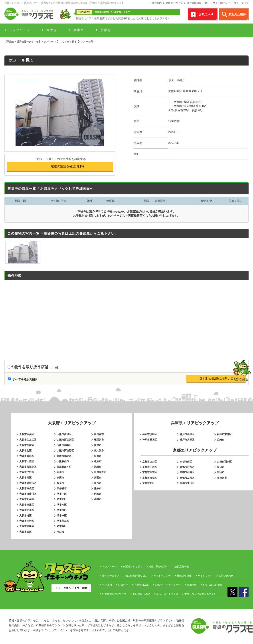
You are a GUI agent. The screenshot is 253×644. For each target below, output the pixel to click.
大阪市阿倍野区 (65, 450)
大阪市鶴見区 (64, 456)
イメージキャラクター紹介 (71, 588)
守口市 (60, 532)
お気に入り (206, 14)
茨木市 (98, 483)
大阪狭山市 (63, 461)
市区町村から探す (133, 567)
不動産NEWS (141, 585)
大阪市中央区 (27, 434)
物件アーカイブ (174, 3)
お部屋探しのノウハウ (114, 594)
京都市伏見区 (150, 478)
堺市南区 (62, 505)
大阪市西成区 (64, 434)
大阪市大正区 (27, 461)
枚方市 (98, 461)
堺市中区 (62, 494)
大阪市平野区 (27, 472)
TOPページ (115, 216)
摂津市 (98, 445)
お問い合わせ (226, 576)
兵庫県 (79, 30)
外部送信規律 (184, 576)
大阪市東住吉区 (28, 483)
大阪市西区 (25, 532)
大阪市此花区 (27, 499)
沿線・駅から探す (158, 567)
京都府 (106, 30)
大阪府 (52, 30)
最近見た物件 (237, 14)
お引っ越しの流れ (213, 585)
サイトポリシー (221, 3)
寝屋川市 (99, 440)
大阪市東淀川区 (28, 494)
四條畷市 (62, 488)
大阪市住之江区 (28, 440)
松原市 (98, 456)
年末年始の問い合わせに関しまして (113, 12)
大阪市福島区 (27, 526)
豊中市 (98, 488)
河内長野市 (100, 472)
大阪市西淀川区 (65, 440)
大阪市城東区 (27, 456)
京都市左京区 (187, 478)
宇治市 (221, 472)
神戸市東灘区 (224, 434)
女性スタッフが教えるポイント (202, 594)
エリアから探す (68, 41)
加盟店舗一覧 (182, 567)
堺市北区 (62, 499)
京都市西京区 (224, 462)
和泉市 (60, 483)
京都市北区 (148, 483)
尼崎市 (221, 440)
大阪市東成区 (27, 488)
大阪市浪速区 (27, 505)
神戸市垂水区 (150, 440)
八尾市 (60, 472)
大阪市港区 (25, 516)
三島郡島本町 (64, 467)
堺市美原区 (63, 521)
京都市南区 (186, 462)
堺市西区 (62, 526)
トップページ (20, 30)
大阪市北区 (25, 450)
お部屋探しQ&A (141, 594)
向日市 (221, 467)
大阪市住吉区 (27, 445)
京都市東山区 (187, 483)
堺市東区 (62, 516)
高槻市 (98, 499)
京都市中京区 (150, 472)
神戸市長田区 (187, 434)
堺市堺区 (62, 510)
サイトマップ (241, 3)
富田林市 (99, 434)
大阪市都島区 (64, 445)
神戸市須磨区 (150, 434)
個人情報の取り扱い (198, 3)
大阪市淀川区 (27, 510)
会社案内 (157, 3)
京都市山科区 (187, 472)
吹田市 (60, 478)
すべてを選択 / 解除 (25, 379)
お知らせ (123, 585)
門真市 (98, 494)
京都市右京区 (187, 467)
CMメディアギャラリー (168, 585)
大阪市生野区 (27, 521)
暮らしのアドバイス (167, 594)
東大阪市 (99, 450)
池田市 (98, 467)
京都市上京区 (150, 462)
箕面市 (98, 478)
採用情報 (192, 585)
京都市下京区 (150, 467)
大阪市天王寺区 (28, 467)
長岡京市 (222, 478)
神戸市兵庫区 (187, 440)
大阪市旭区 (25, 478)
